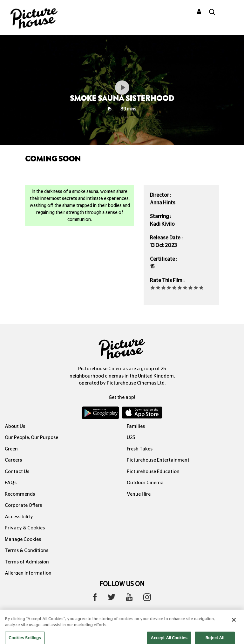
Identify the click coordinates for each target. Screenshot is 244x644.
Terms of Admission (27, 562)
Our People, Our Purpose (31, 438)
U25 (131, 438)
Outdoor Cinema (145, 483)
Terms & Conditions (27, 551)
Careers (13, 460)
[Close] (234, 625)
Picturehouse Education (153, 472)
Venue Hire (139, 494)
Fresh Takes (140, 449)
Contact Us (17, 472)
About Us (15, 426)
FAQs (11, 483)
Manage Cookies (23, 539)
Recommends (20, 494)
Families (136, 426)
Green (11, 449)
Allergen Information (28, 573)
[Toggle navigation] (231, 12)
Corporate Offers (23, 505)
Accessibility (19, 517)
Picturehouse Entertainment (158, 460)
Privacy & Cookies (25, 528)
